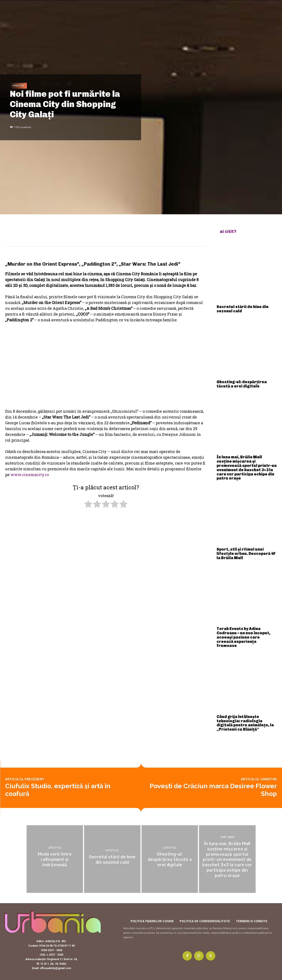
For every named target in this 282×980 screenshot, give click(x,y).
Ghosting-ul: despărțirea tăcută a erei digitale (242, 384)
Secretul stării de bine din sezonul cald (243, 309)
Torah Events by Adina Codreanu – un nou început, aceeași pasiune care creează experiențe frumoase (244, 637)
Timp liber (227, 839)
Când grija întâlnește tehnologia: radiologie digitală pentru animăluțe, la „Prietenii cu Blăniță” (245, 723)
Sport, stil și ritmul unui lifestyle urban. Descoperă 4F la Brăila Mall (246, 554)
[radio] (88, 505)
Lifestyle (18, 86)
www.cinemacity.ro (30, 475)
